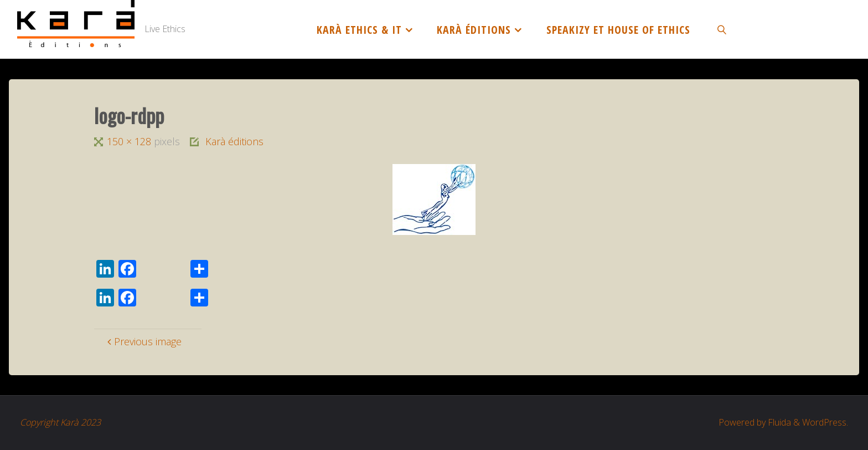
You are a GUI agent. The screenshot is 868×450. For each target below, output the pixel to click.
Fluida (778, 422)
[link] (723, 29)
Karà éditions (234, 141)
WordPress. (825, 422)
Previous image (143, 341)
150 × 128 (130, 141)
